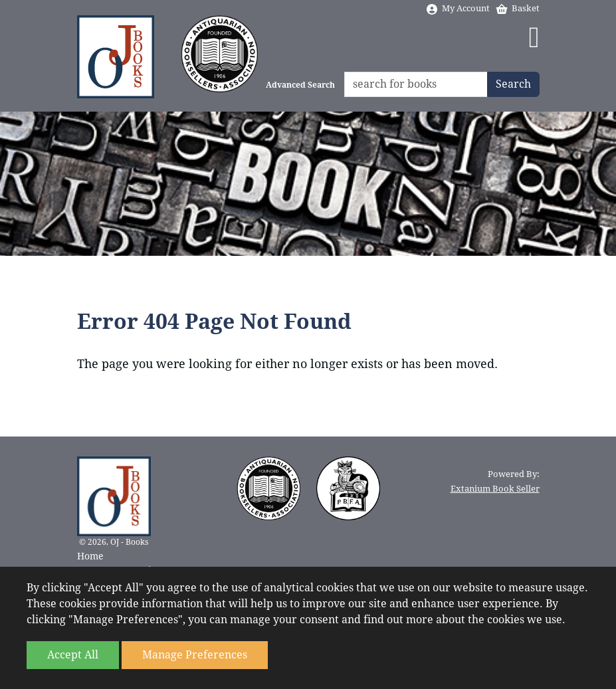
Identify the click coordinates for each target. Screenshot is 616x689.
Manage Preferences (195, 655)
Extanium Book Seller (495, 489)
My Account (458, 8)
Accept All (73, 655)
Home (90, 556)
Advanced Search (300, 85)
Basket (517, 8)
